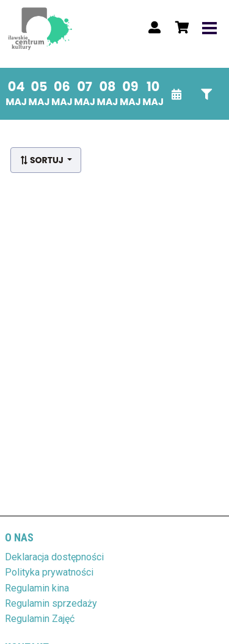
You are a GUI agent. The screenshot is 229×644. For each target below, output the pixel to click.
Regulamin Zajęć (40, 619)
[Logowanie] (154, 27)
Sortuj (42, 160)
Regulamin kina (37, 588)
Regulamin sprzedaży (51, 603)
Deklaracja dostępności (54, 557)
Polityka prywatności (49, 572)
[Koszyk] (180, 27)
